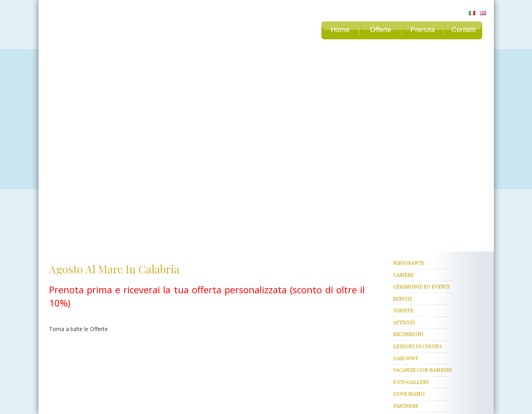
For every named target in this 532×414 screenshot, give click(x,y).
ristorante (409, 263)
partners (406, 406)
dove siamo (409, 394)
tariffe (403, 310)
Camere (403, 275)
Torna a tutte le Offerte (78, 329)
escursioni (408, 334)
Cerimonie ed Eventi (421, 286)
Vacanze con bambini (422, 370)
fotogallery (411, 382)
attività (404, 322)
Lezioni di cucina (417, 346)
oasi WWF (406, 358)
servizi (403, 299)
